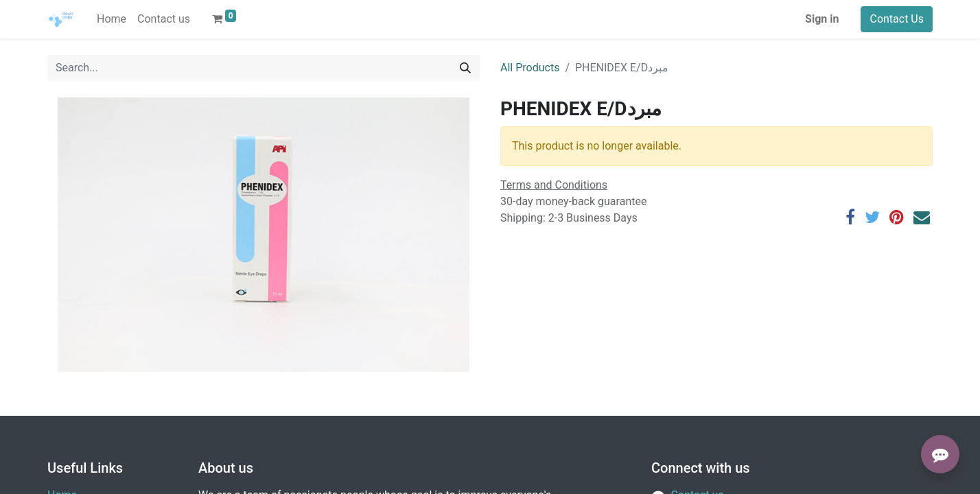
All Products (530, 68)
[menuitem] (112, 19)
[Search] (465, 68)
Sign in (822, 19)
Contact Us (897, 19)
